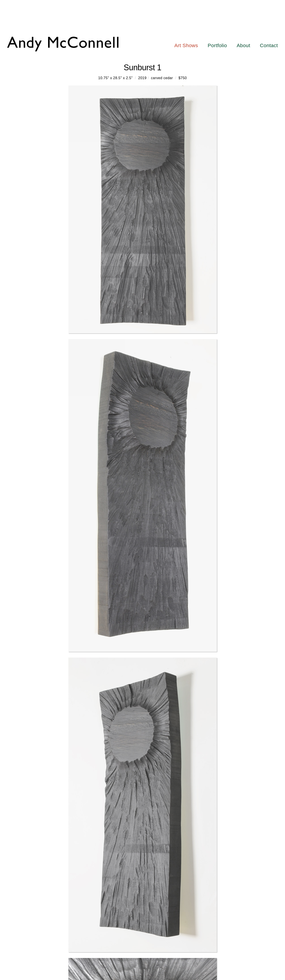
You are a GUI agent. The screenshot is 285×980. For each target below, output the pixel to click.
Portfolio (217, 45)
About (243, 45)
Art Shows (186, 45)
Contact (269, 45)
